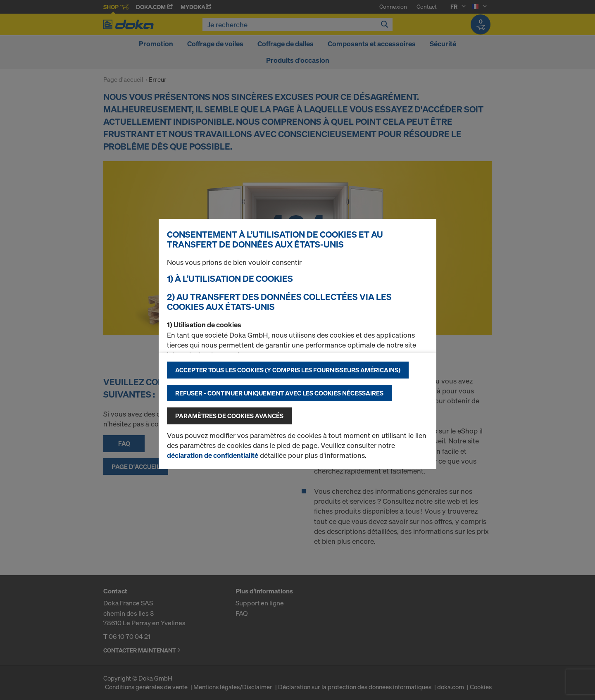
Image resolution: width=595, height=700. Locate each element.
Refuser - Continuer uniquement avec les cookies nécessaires (279, 393)
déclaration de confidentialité (213, 455)
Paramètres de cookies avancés (229, 416)
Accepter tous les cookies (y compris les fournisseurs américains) (288, 370)
